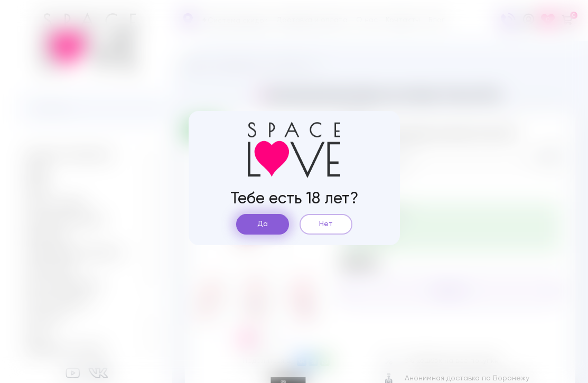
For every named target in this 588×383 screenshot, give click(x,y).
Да (263, 224)
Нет (326, 224)
